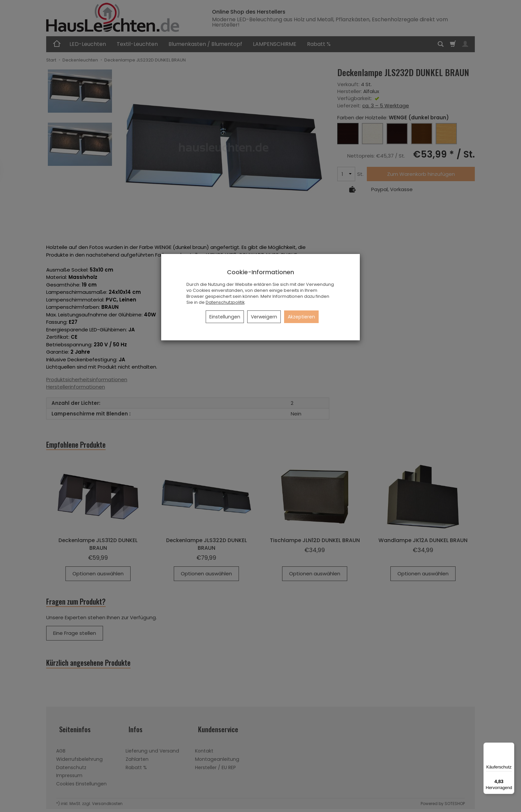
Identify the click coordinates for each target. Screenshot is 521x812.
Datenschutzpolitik (225, 302)
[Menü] (510, 747)
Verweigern (264, 317)
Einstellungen (225, 317)
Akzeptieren (301, 317)
